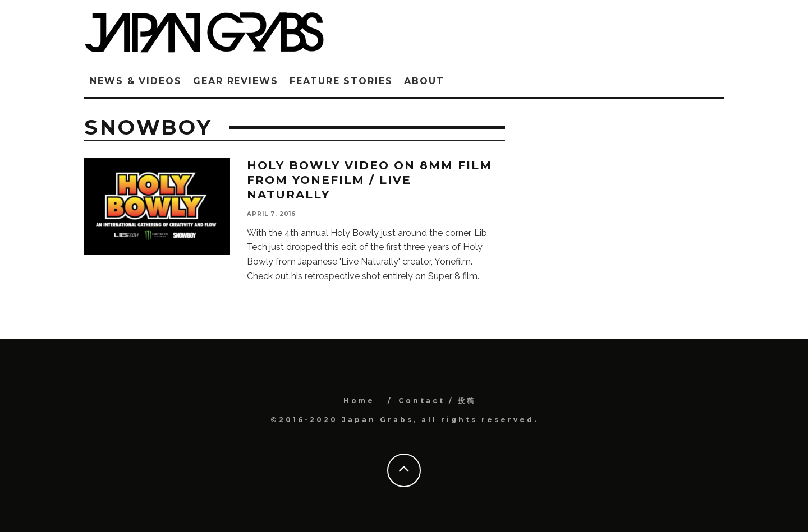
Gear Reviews (236, 81)
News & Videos (136, 81)
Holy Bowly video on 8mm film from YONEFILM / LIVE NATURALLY (369, 180)
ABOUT (424, 81)
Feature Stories (341, 81)
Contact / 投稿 (437, 401)
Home (359, 401)
